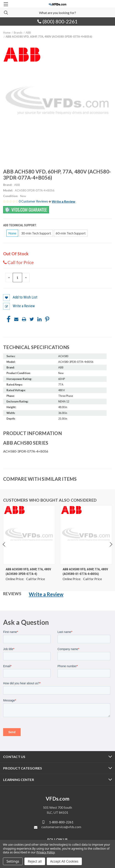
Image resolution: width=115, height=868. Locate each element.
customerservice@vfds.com (61, 827)
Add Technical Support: (20, 225)
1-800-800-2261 (61, 822)
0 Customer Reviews (34, 201)
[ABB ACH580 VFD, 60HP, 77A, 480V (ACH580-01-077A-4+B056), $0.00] (86, 535)
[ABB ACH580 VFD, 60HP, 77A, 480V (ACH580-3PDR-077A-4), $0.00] (29, 535)
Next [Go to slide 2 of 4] (111, 549)
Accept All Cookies (64, 861)
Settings (13, 861)
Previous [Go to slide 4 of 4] (4, 549)
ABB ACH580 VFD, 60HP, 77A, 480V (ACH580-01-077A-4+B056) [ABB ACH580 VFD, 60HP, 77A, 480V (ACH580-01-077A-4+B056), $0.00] (85, 572)
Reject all (35, 861)
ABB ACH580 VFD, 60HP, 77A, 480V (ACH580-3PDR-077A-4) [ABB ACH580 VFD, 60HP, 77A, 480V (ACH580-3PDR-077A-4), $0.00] (28, 572)
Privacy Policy (46, 852)
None (12, 233)
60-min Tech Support (71, 233)
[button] (62, 201)
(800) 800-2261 (57, 21)
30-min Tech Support (36, 233)
